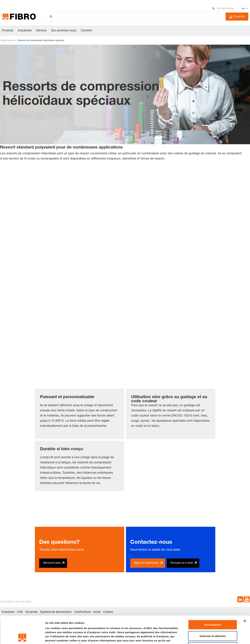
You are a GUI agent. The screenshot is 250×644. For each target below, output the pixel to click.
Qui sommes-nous (64, 31)
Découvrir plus (52, 563)
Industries (25, 31)
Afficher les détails (189, 637)
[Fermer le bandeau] (245, 595)
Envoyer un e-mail (182, 563)
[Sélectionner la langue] (244, 9)
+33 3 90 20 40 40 (225, 9)
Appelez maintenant (146, 563)
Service (41, 31)
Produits (8, 31)
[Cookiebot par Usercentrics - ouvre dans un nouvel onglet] (22, 637)
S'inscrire (237, 17)
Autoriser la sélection (213, 610)
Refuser (213, 621)
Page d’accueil (7, 40)
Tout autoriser (213, 599)
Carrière (86, 31)
